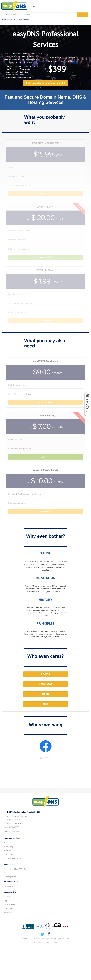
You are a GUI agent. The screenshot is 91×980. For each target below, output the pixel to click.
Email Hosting (9, 854)
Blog (5, 901)
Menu (36, 7)
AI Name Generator (9, 19)
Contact (6, 873)
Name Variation (23, 19)
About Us (7, 897)
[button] (40, 87)
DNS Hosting (8, 847)
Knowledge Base (10, 877)
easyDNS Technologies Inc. (43, 939)
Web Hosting (8, 851)
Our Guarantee (9, 905)
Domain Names (9, 843)
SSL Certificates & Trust (12, 858)
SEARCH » (82, 15)
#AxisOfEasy (8, 886)
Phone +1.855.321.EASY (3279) (15, 869)
